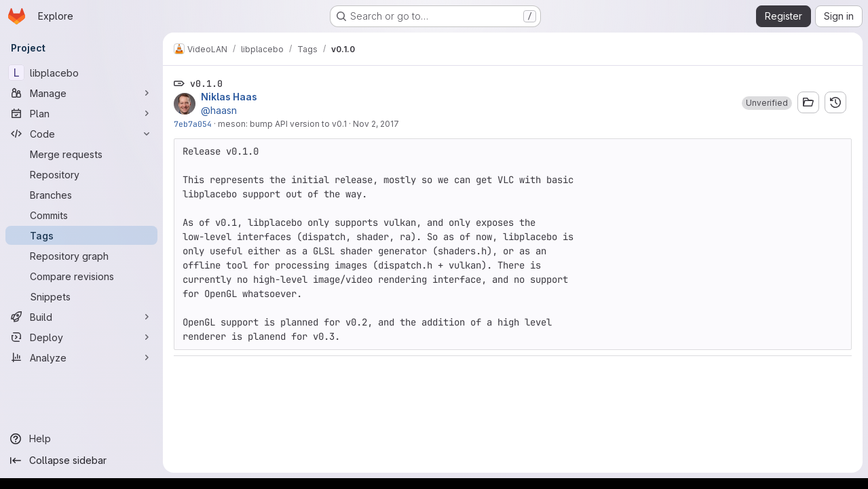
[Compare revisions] (81, 276)
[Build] (81, 317)
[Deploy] (81, 337)
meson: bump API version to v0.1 (282, 124)
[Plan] (81, 113)
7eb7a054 (193, 124)
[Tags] (81, 235)
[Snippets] (81, 296)
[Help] (81, 439)
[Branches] (81, 195)
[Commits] (81, 215)
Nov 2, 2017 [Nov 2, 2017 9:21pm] (376, 124)
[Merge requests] (81, 154)
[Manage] (81, 93)
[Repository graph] (81, 256)
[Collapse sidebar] (81, 461)
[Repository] (81, 174)
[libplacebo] (81, 73)
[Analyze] (81, 357)
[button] (767, 103)
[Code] (81, 134)
